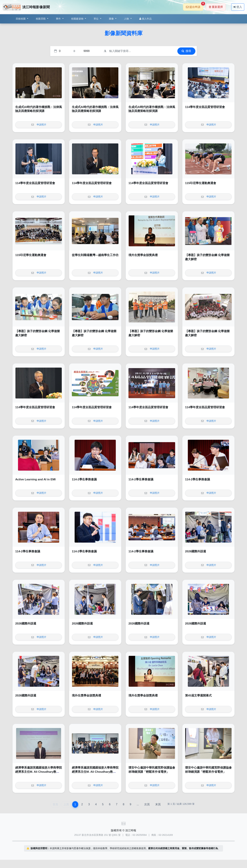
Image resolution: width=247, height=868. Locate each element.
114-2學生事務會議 (84, 479)
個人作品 (145, 19)
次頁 (147, 804)
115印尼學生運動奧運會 (201, 183)
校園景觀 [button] (41, 19)
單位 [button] (96, 19)
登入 (238, 7)
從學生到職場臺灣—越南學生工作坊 (95, 255)
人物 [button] (127, 19)
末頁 (158, 804)
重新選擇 (216, 7)
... (138, 804)
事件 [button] (59, 19)
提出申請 (195, 6)
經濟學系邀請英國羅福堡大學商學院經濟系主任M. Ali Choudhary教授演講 (39, 772)
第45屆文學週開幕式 (198, 696)
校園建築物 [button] (78, 19)
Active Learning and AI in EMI (35, 479)
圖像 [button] (112, 19)
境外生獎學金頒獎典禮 (143, 255)
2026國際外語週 (196, 551)
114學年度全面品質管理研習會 (205, 107)
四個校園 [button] (21, 19)
